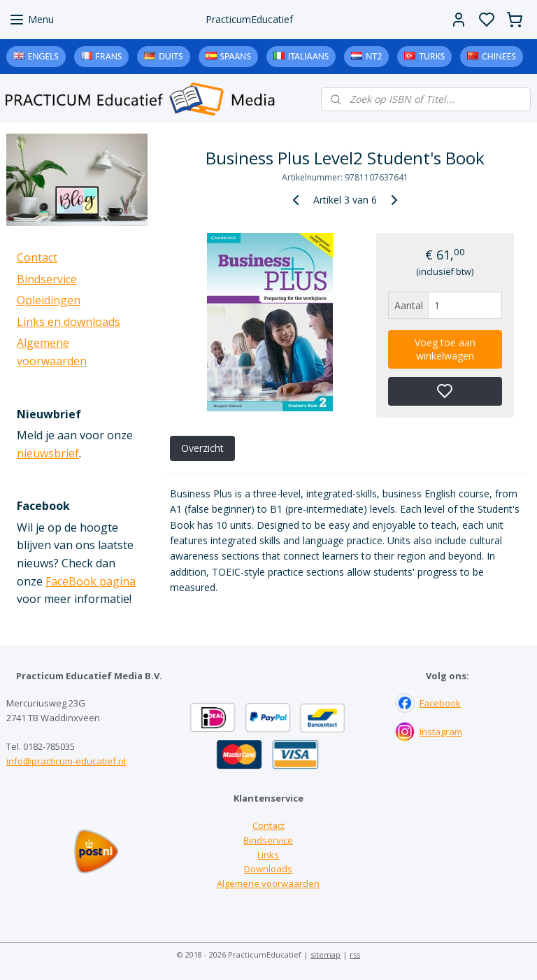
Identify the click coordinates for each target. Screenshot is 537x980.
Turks (432, 56)
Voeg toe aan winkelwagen (445, 349)
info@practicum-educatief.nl (66, 761)
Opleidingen (49, 300)
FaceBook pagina (91, 581)
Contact (37, 257)
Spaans (236, 56)
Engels (43, 56)
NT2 (374, 56)
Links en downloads (69, 322)
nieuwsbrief (48, 453)
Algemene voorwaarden (268, 883)
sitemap (325, 954)
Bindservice (47, 279)
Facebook (440, 703)
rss (355, 954)
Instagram (441, 732)
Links (268, 855)
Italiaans (308, 56)
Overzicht (202, 448)
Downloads (268, 869)
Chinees (499, 56)
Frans (109, 56)
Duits (171, 56)
